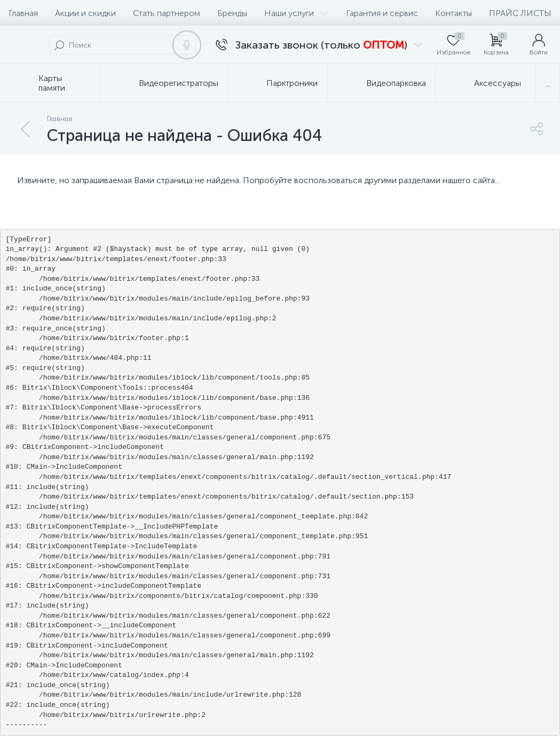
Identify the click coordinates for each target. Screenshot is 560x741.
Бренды (232, 13)
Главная (23, 13)
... (548, 84)
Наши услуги (297, 13)
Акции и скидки (85, 13)
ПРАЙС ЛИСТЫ (520, 13)
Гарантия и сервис (382, 13)
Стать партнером (167, 13)
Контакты (453, 13)
